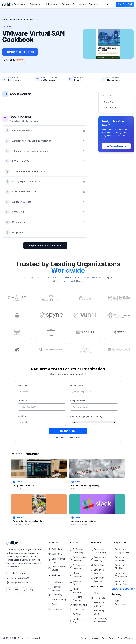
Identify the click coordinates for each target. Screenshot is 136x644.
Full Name (23, 385)
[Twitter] (16, 590)
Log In (108, 4)
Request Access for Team (20, 52)
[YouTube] (31, 590)
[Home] (8, 4)
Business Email (77, 385)
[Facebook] (9, 590)
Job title (22, 416)
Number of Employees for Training (86, 416)
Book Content (110, 107)
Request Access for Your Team (45, 246)
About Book (109, 102)
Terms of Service (125, 638)
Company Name (77, 401)
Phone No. (23, 401)
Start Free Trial (125, 4)
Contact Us (94, 4)
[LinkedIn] (24, 590)
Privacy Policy (108, 638)
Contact (96, 638)
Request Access (116, 146)
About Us (85, 638)
